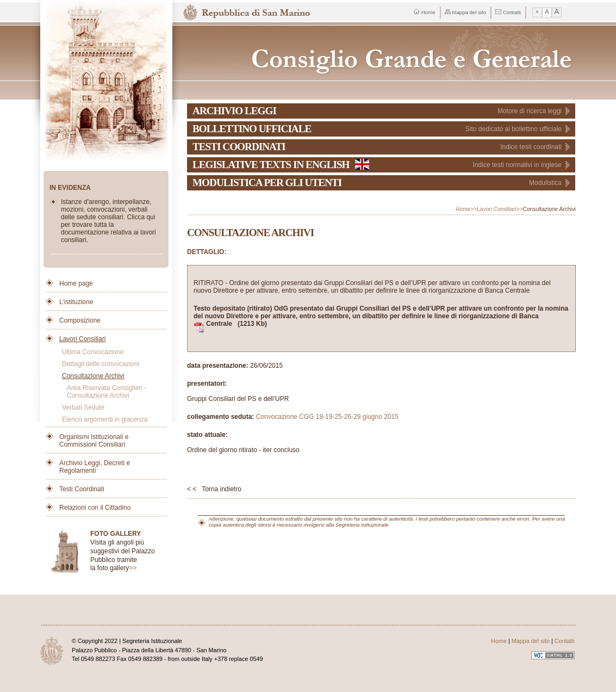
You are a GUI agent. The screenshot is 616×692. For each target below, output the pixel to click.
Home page (76, 283)
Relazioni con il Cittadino (95, 508)
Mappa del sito (465, 12)
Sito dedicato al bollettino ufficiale (514, 129)
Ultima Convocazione (93, 352)
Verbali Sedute (83, 407)
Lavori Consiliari (82, 339)
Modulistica (545, 183)
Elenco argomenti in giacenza (105, 419)
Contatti (508, 12)
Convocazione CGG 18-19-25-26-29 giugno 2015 (327, 417)
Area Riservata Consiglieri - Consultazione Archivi (107, 392)
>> (133, 568)
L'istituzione (76, 302)
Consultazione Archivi (93, 376)
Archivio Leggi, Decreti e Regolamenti (95, 467)
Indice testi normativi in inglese (517, 165)
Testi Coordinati (82, 489)
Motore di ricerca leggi (530, 111)
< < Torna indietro (214, 489)
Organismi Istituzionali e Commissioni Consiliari (94, 441)
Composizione (80, 320)
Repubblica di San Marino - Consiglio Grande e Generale (382, 53)
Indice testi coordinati (531, 147)
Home (424, 12)
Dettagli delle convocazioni (101, 364)
